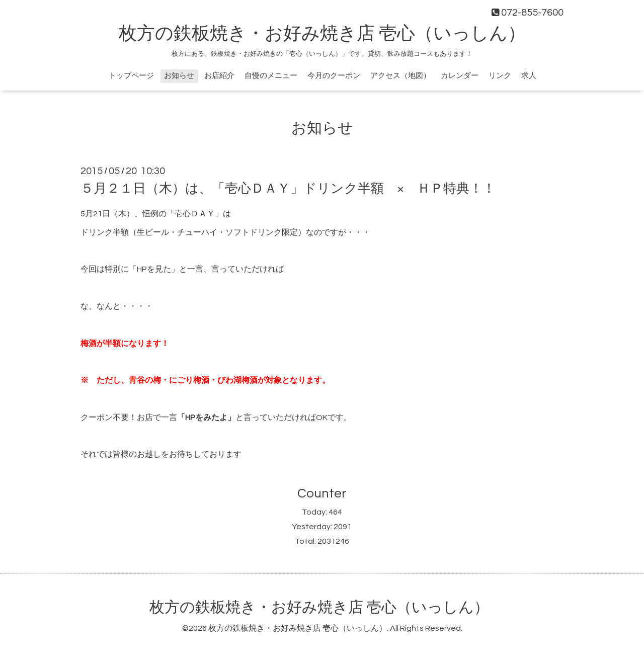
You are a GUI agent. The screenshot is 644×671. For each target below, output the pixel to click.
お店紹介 (219, 76)
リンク (500, 76)
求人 (529, 76)
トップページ (131, 76)
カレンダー (460, 76)
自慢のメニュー (271, 76)
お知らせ (179, 76)
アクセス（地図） (400, 76)
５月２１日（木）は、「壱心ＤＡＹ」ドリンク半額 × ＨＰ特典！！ (288, 189)
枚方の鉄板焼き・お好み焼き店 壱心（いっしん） (322, 34)
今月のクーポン (334, 76)
